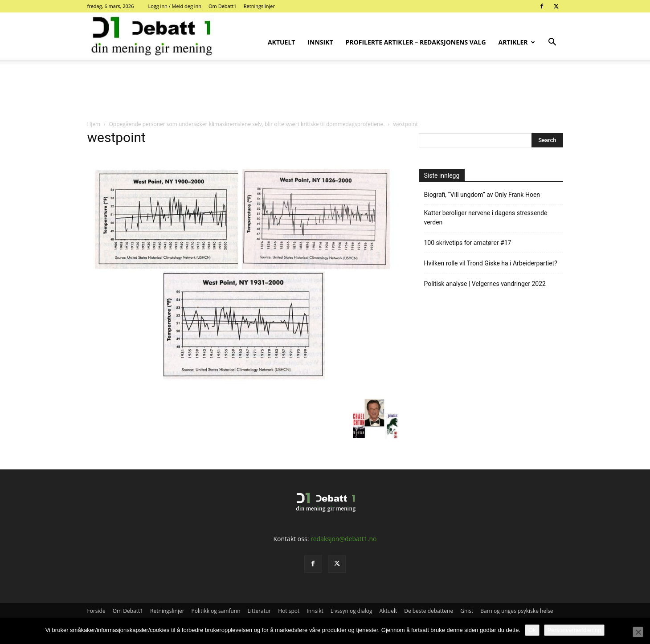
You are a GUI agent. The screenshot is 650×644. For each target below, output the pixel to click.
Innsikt (320, 42)
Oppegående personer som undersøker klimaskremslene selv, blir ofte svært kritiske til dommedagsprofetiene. (247, 124)
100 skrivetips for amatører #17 (468, 243)
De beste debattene (429, 611)
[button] (552, 43)
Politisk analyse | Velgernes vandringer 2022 (485, 284)
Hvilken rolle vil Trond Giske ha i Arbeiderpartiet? (491, 263)
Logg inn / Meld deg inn (175, 6)
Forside (96, 611)
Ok (532, 630)
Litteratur (260, 611)
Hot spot (289, 611)
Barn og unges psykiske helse (517, 611)
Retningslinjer (259, 6)
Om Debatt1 (223, 6)
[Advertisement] (325, 90)
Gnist (467, 611)
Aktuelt (282, 42)
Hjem (94, 124)
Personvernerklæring (574, 630)
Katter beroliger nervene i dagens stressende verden (486, 218)
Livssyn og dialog (352, 611)
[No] (638, 632)
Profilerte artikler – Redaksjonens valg (416, 42)
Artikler (517, 42)
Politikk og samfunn (216, 611)
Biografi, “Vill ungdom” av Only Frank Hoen (482, 195)
